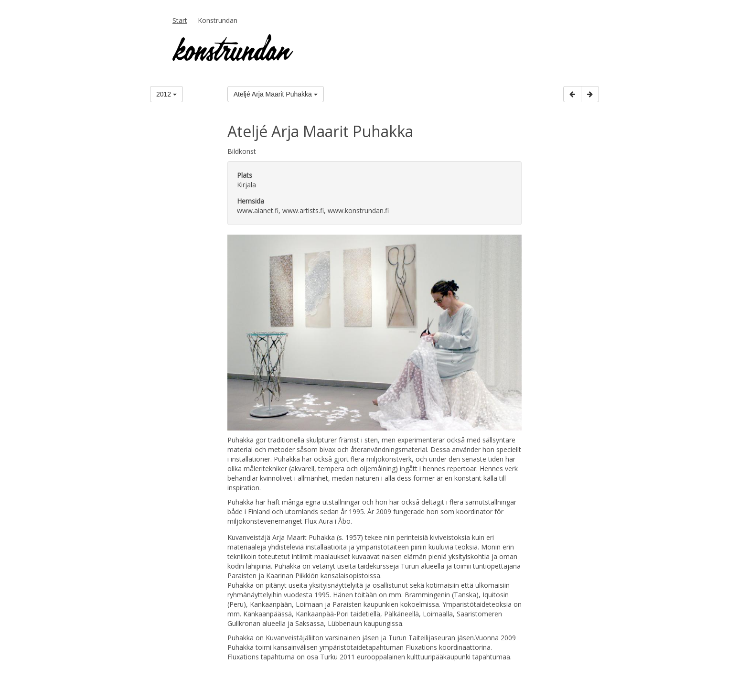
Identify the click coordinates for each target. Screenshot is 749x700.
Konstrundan (218, 20)
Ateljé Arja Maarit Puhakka (276, 94)
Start (180, 20)
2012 (166, 94)
